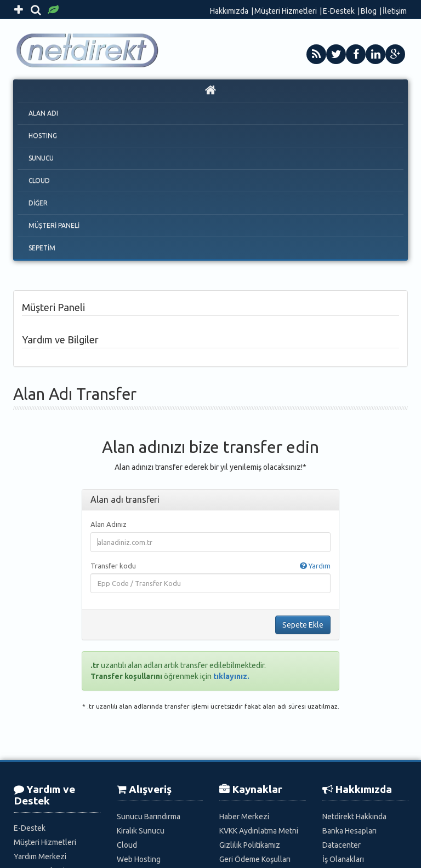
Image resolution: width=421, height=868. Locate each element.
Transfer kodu (210, 566)
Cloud (127, 845)
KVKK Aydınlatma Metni (259, 831)
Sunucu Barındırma (149, 817)
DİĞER (38, 203)
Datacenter (342, 845)
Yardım (315, 566)
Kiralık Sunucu (141, 831)
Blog (369, 11)
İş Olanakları (343, 859)
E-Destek (339, 11)
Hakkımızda (229, 11)
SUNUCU (41, 158)
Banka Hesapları (349, 831)
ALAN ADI (43, 113)
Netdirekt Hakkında (354, 817)
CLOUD (39, 180)
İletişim (395, 11)
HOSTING (43, 136)
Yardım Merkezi (40, 856)
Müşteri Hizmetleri (286, 11)
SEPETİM (42, 248)
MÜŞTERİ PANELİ (54, 225)
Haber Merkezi (244, 817)
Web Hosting (139, 859)
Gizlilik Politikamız (250, 845)
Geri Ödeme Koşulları (255, 859)
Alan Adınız (109, 524)
